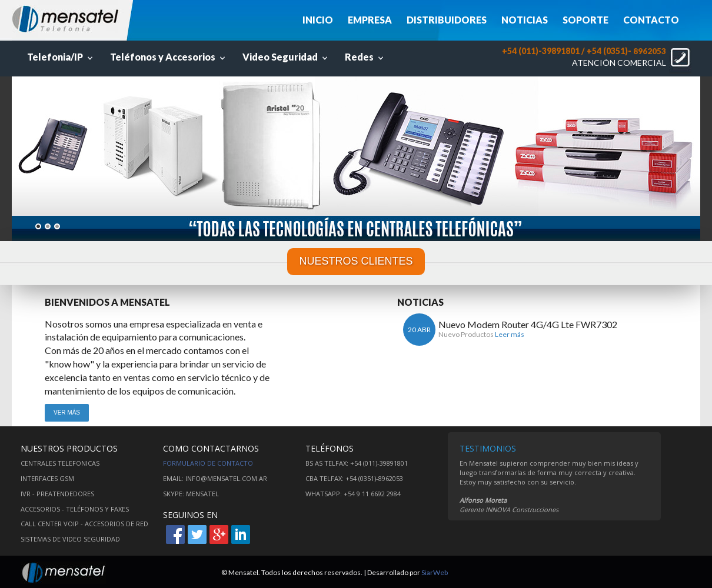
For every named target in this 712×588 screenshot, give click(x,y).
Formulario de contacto (208, 463)
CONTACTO (651, 20)
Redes (365, 57)
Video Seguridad (286, 57)
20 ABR (419, 330)
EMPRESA (370, 20)
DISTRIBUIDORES (447, 20)
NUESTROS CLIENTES (356, 261)
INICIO (318, 20)
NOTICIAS (525, 20)
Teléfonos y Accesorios (169, 57)
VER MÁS (67, 412)
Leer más (510, 334)
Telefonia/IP (61, 57)
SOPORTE (585, 20)
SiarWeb (435, 572)
